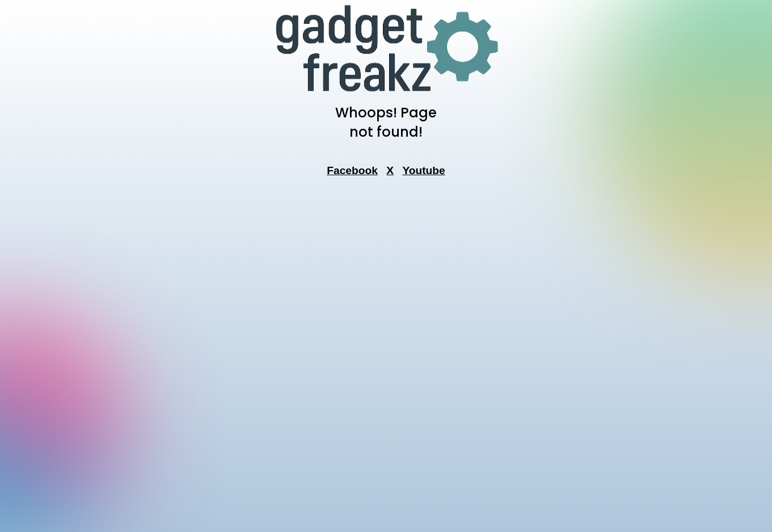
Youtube (423, 170)
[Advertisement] (386, 358)
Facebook (352, 170)
